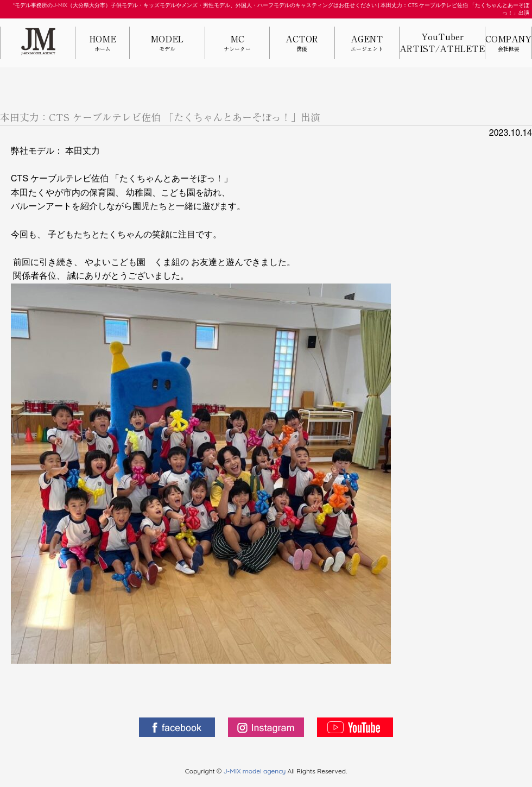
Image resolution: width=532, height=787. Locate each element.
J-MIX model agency (256, 771)
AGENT (367, 44)
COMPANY (508, 44)
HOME (102, 44)
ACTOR (302, 44)
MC (237, 44)
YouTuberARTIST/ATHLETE (442, 43)
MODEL (167, 44)
